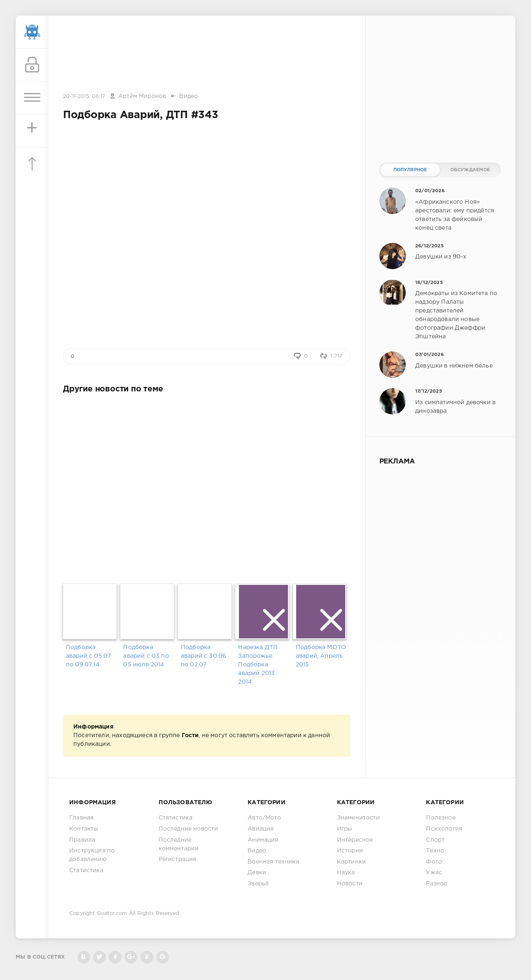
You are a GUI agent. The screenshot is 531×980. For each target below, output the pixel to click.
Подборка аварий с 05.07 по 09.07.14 (88, 656)
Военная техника (273, 862)
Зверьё (258, 884)
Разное (436, 884)
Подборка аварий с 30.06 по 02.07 (204, 656)
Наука (346, 873)
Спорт (435, 840)
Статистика (86, 871)
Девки (257, 873)
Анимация (263, 840)
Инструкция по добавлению (92, 855)
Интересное (355, 840)
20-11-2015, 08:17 (84, 97)
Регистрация (178, 859)
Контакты (84, 829)
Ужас (434, 873)
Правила (82, 840)
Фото (434, 862)
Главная (81, 818)
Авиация (261, 829)
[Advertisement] (207, 55)
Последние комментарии (179, 844)
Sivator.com (112, 914)
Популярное (410, 170)
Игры (345, 829)
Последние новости (188, 829)
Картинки (351, 862)
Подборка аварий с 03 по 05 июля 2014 (146, 656)
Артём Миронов (142, 96)
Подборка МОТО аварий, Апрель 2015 (321, 656)
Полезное (441, 818)
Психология (444, 829)
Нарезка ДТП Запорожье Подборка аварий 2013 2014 (258, 665)
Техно (435, 851)
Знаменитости (358, 818)
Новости (350, 884)
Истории (350, 851)
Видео (188, 96)
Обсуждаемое (470, 170)
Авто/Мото (264, 818)
